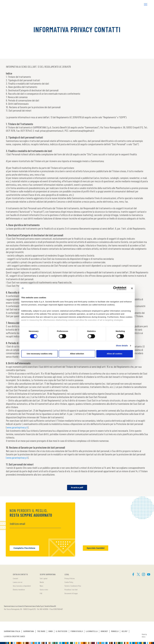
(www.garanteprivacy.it (17, 458)
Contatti (15, 578)
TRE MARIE (41, 631)
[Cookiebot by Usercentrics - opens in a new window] (115, 288)
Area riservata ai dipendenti (22, 586)
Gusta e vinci (44, 590)
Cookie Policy (69, 582)
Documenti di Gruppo (71, 593)
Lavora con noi (18, 582)
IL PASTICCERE (62, 631)
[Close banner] (132, 288)
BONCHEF (104, 631)
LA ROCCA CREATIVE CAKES (14, 636)
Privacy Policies (70, 578)
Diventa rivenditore (19, 590)
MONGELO (115, 631)
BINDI (51, 631)
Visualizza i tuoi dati (71, 590)
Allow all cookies (115, 354)
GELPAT (125, 631)
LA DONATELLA (92, 631)
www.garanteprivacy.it (17, 427)
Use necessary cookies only (39, 354)
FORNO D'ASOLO (77, 631)
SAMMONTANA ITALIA (12, 631)
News (41, 586)
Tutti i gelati (44, 578)
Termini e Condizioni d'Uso (73, 586)
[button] (146, 5)
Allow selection (77, 354)
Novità (42, 582)
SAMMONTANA (29, 631)
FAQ (41, 593)
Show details (122, 346)
